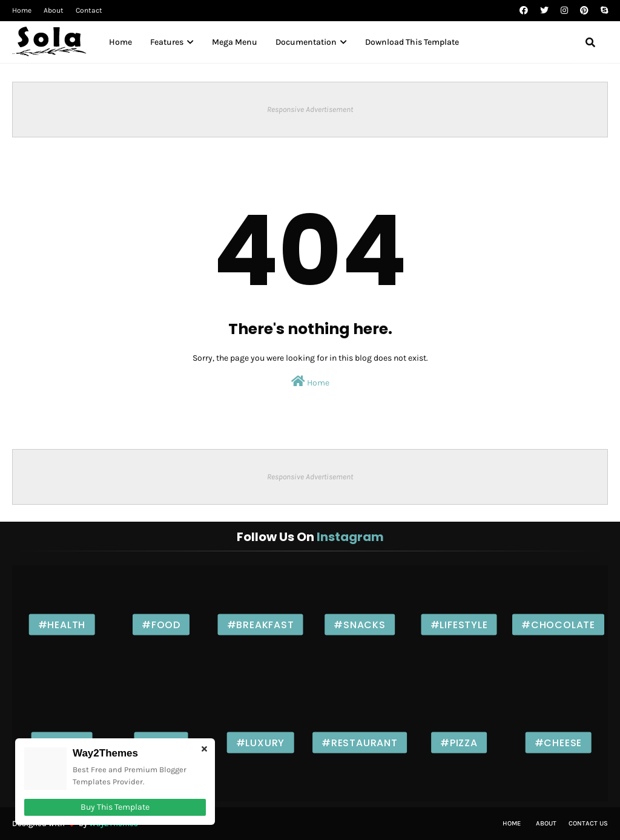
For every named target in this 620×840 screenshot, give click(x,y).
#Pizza (459, 742)
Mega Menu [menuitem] (235, 42)
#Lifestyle (459, 624)
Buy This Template (115, 807)
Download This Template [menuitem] (412, 42)
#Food (161, 624)
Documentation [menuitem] (306, 42)
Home (22, 10)
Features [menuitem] (167, 42)
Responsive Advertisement (310, 109)
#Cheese (559, 742)
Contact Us (588, 823)
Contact (89, 10)
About (54, 10)
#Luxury (261, 742)
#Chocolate (558, 624)
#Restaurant (360, 742)
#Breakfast (261, 624)
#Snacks (360, 624)
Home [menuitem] (120, 42)
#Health (62, 624)
